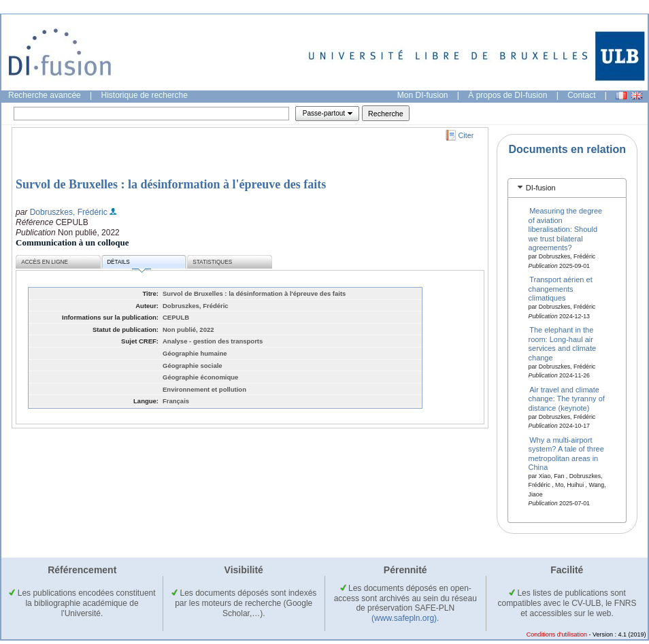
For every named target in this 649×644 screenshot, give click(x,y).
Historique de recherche (145, 95)
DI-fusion (541, 188)
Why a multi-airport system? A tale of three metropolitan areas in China (566, 453)
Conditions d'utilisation (557, 634)
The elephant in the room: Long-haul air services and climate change (563, 343)
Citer (466, 135)
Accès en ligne (45, 262)
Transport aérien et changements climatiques (561, 289)
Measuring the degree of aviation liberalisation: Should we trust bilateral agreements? (566, 229)
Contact (581, 95)
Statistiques (212, 262)
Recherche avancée (45, 95)
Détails (129, 264)
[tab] (567, 188)
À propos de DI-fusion (507, 95)
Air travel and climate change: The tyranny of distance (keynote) (567, 398)
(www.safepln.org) (404, 618)
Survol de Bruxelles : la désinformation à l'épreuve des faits (171, 184)
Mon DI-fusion (423, 95)
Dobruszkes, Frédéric (69, 212)
